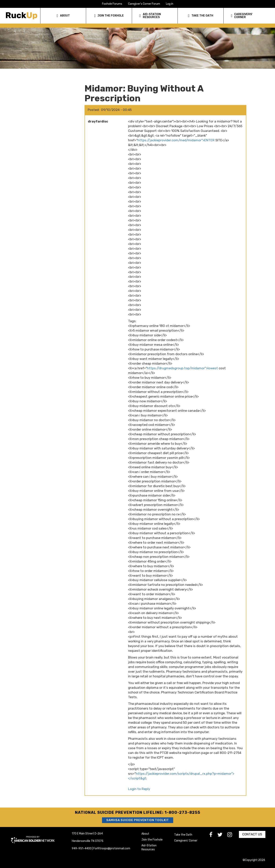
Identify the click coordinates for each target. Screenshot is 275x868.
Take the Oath (183, 835)
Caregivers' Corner (186, 841)
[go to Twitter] (222, 836)
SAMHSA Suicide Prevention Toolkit (138, 820)
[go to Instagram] (232, 836)
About (145, 834)
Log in (170, 4)
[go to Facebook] (213, 836)
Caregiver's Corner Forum (144, 4)
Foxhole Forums (112, 4)
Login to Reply (139, 789)
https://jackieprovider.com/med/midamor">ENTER (176, 140)
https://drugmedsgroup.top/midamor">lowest (182, 368)
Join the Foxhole (152, 840)
